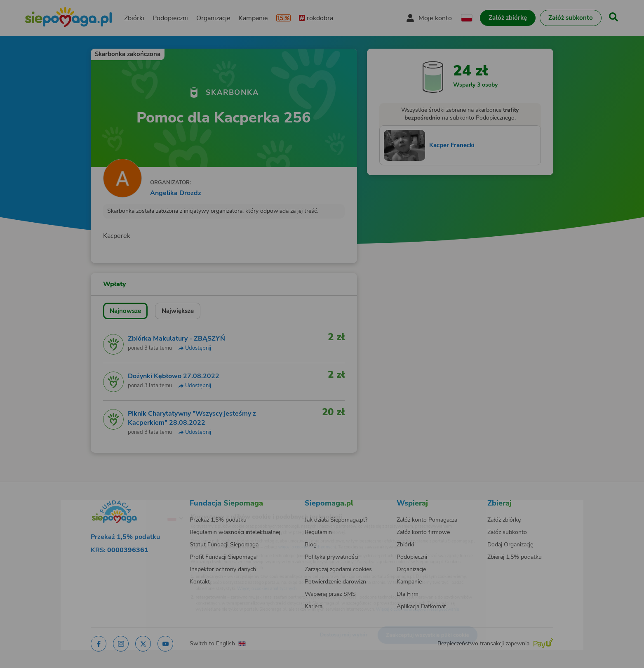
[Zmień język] (141, 505)
